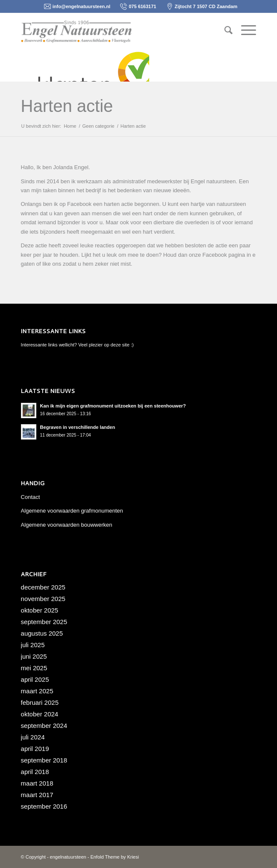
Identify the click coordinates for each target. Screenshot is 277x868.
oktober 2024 (40, 714)
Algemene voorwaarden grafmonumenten (72, 511)
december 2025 (43, 587)
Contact (31, 497)
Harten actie (67, 106)
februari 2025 (40, 702)
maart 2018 (37, 783)
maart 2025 (37, 691)
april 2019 (35, 749)
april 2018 (35, 772)
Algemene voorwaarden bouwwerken (67, 525)
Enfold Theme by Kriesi (115, 857)
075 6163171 (142, 6)
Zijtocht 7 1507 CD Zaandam (206, 6)
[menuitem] (224, 30)
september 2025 (44, 622)
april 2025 (35, 679)
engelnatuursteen (68, 857)
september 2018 (44, 760)
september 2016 (44, 806)
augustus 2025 (42, 633)
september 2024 (44, 726)
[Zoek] (224, 30)
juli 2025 (33, 645)
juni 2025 (34, 656)
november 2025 (43, 599)
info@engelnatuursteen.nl (81, 6)
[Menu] (244, 30)
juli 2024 (33, 737)
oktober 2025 (40, 610)
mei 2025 (34, 668)
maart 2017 (37, 795)
